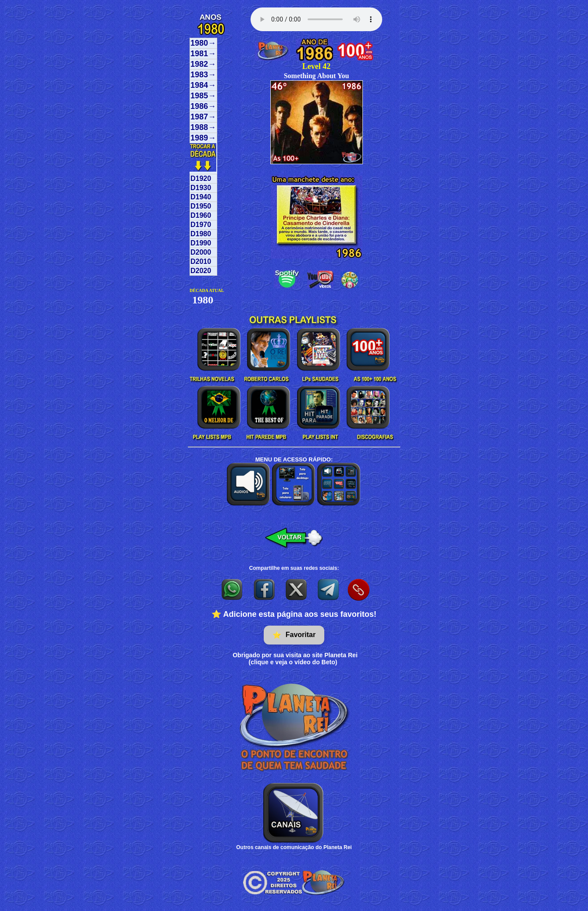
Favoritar (294, 635)
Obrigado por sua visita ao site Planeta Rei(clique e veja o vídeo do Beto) (295, 659)
